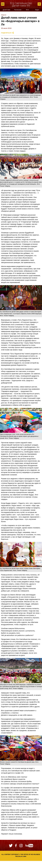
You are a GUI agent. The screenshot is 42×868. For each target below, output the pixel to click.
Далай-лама (6, 10)
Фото (27, 10)
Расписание (18, 10)
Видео (37, 10)
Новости (4, 15)
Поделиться (6, 33)
